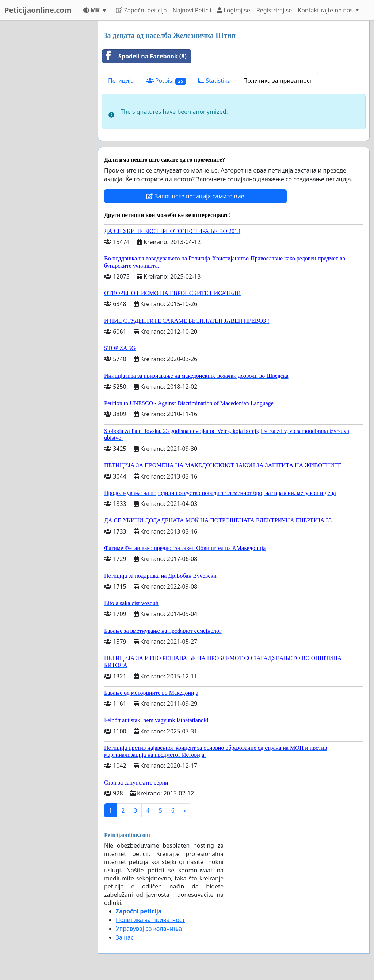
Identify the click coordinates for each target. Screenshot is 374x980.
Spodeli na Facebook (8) (144, 56)
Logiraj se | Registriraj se (254, 10)
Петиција (121, 81)
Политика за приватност (278, 81)
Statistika (215, 81)
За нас (125, 937)
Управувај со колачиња (149, 929)
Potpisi (166, 81)
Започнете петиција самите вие (195, 196)
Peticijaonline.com (38, 10)
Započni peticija (141, 10)
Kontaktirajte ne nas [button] (326, 10)
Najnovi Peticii (192, 10)
